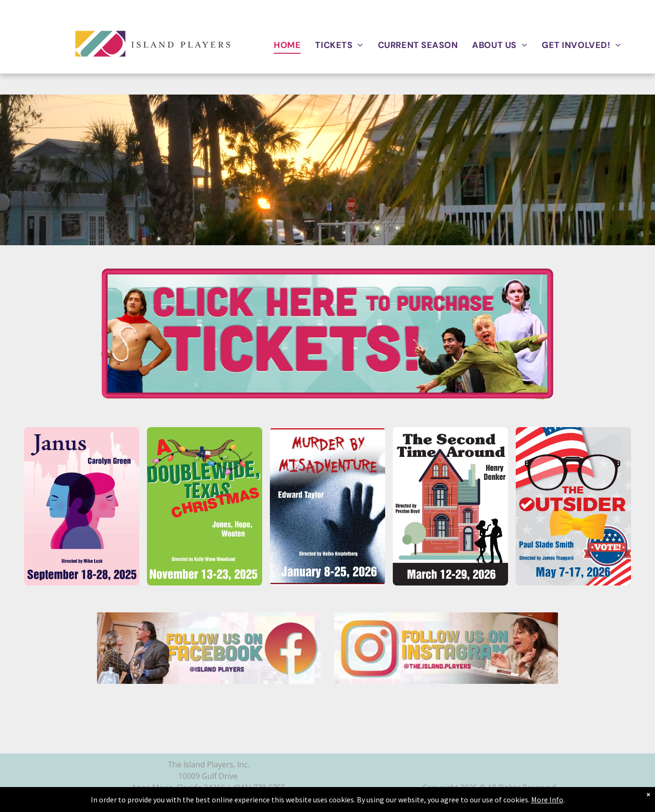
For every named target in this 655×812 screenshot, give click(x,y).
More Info (547, 800)
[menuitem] (287, 45)
